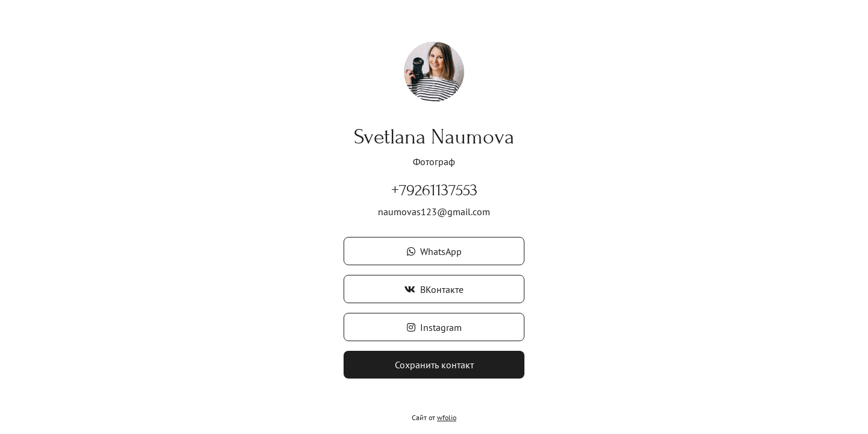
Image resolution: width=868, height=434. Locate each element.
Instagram (434, 327)
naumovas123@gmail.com (434, 212)
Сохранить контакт (434, 365)
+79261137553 (434, 190)
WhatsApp (434, 251)
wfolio (447, 417)
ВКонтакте (434, 289)
